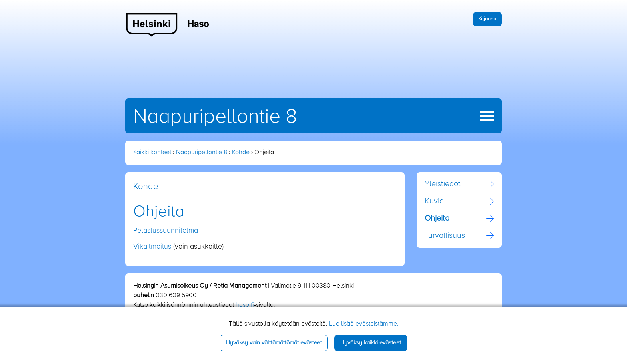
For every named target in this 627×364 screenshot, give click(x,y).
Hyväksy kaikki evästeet (371, 343)
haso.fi (245, 305)
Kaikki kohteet (152, 153)
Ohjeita (437, 219)
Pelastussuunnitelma (166, 231)
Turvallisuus (445, 236)
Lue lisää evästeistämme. (364, 324)
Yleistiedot (443, 184)
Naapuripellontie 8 (215, 117)
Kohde (241, 153)
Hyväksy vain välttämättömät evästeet (274, 343)
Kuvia (434, 201)
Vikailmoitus (152, 247)
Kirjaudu (487, 19)
